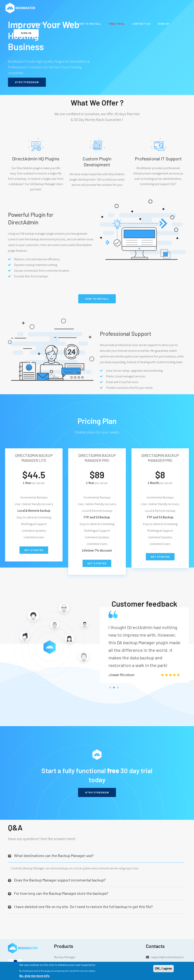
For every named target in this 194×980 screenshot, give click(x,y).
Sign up (163, 24)
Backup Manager (65, 955)
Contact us (141, 24)
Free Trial (117, 24)
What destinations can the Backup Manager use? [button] (54, 853)
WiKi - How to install (85, 24)
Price (57, 24)
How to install (97, 299)
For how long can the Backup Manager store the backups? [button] (61, 891)
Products (37, 24)
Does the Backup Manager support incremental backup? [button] (60, 878)
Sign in (26, 33)
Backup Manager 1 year (69, 961)
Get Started (34, 550)
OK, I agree (163, 969)
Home (18, 24)
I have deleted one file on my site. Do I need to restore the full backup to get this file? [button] (83, 904)
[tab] (96, 854)
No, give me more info (34, 976)
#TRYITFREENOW (27, 82)
